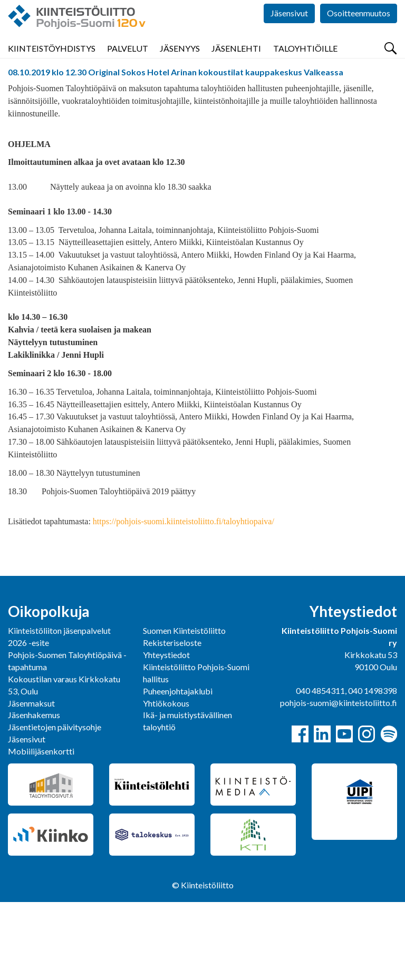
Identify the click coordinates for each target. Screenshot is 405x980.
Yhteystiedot (166, 733)
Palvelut (128, 63)
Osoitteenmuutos (359, 31)
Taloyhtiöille (305, 63)
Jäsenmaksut (31, 781)
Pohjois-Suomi (34, 91)
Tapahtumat (94, 91)
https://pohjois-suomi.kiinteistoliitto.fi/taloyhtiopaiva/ (182, 599)
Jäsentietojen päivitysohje (55, 805)
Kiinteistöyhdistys (52, 63)
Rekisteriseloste (172, 721)
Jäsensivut (289, 31)
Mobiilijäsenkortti (41, 829)
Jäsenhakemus (34, 793)
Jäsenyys (180, 63)
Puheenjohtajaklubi (178, 769)
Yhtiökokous (166, 781)
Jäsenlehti (236, 63)
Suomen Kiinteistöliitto (184, 708)
